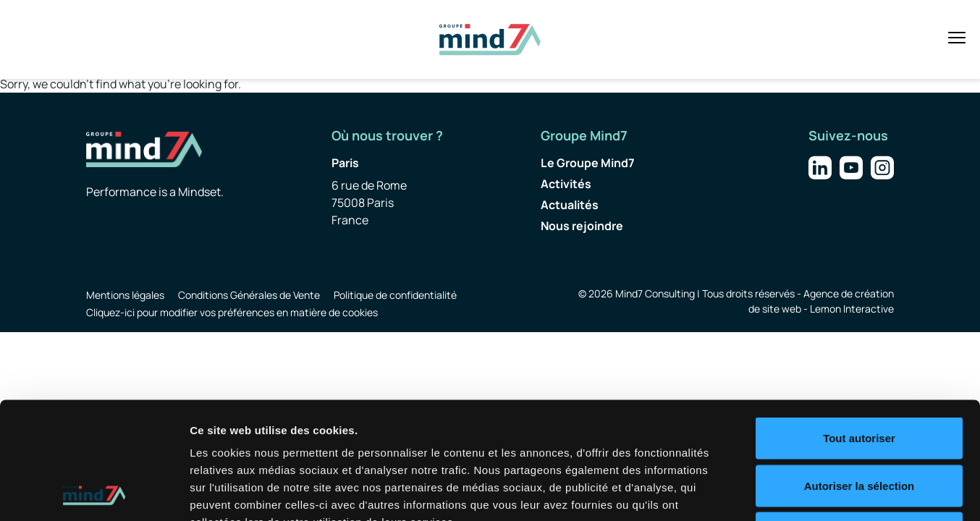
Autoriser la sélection (859, 379)
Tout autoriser (859, 331)
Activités (566, 184)
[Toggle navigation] (957, 38)
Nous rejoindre (582, 226)
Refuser (859, 426)
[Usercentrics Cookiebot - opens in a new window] (94, 493)
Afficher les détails (797, 492)
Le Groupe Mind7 (588, 163)
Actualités (570, 205)
